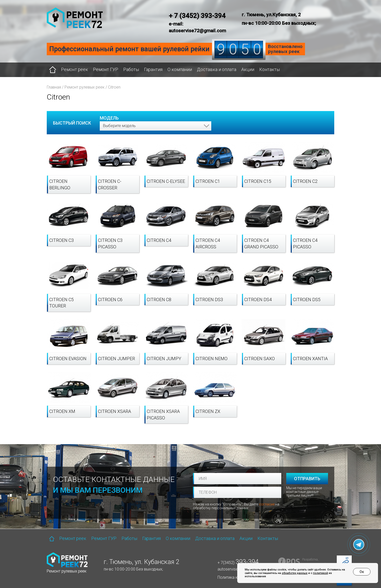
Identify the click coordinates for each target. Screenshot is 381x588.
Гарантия (153, 69)
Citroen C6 (110, 300)
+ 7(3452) (238, 563)
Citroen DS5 (307, 300)
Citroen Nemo (211, 359)
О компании (180, 69)
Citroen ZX (208, 411)
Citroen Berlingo (60, 184)
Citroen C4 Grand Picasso (261, 243)
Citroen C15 (258, 181)
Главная (54, 87)
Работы (131, 69)
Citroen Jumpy (164, 359)
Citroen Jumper (116, 359)
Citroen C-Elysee (166, 181)
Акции (248, 69)
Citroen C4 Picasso (305, 243)
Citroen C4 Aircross (208, 243)
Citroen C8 (159, 300)
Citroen (114, 87)
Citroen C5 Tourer (61, 303)
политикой (320, 573)
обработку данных (295, 573)
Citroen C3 (61, 240)
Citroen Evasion (68, 359)
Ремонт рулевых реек (84, 87)
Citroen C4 (159, 240)
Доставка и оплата (217, 69)
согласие (267, 504)
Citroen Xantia (310, 359)
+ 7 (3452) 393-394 (197, 16)
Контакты (269, 69)
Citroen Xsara (114, 411)
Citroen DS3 (209, 300)
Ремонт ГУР (106, 69)
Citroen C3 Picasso (110, 243)
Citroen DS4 (258, 300)
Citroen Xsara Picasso (163, 415)
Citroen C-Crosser (110, 184)
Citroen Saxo (259, 359)
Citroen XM (62, 411)
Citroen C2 (305, 181)
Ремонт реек (74, 69)
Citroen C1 (208, 181)
